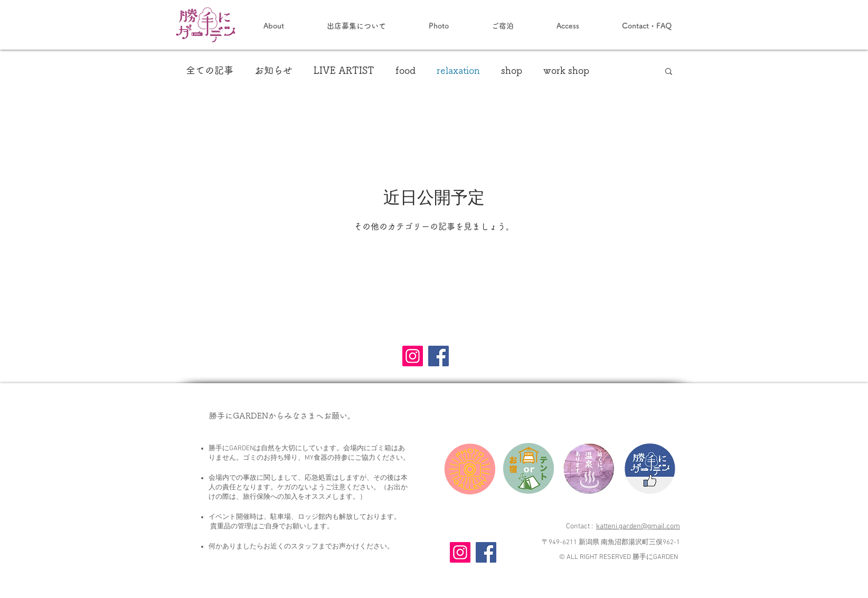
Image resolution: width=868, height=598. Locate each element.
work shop (566, 70)
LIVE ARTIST (344, 70)
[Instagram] (413, 356)
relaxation (458, 70)
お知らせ (273, 70)
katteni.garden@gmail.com (638, 526)
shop (512, 70)
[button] (669, 72)
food (405, 70)
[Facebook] (438, 356)
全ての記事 (210, 70)
